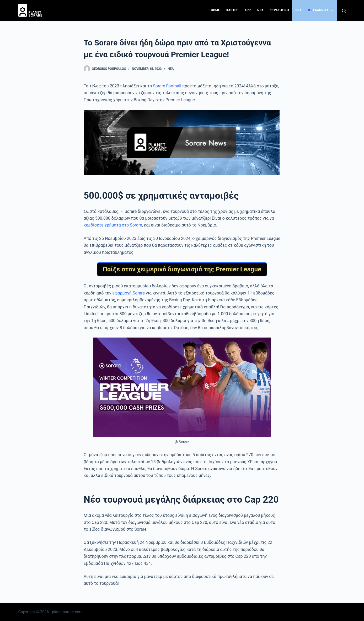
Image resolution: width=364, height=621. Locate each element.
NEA (298, 10)
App (248, 10)
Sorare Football (167, 86)
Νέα (171, 69)
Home (215, 10)
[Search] (344, 11)
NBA (260, 10)
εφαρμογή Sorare (129, 293)
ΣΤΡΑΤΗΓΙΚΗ (279, 10)
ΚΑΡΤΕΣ (232, 10)
